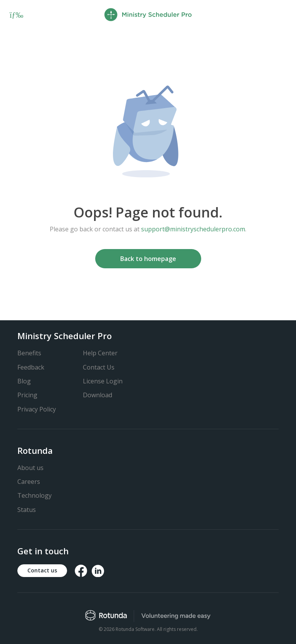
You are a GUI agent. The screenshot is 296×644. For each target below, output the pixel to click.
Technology (34, 495)
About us (30, 468)
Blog (24, 381)
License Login (103, 381)
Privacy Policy (37, 409)
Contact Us (99, 367)
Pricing (27, 395)
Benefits (29, 353)
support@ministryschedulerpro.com (193, 229)
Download (98, 395)
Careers (29, 482)
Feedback (31, 367)
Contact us (42, 570)
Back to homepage (148, 259)
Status (27, 510)
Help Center (100, 353)
